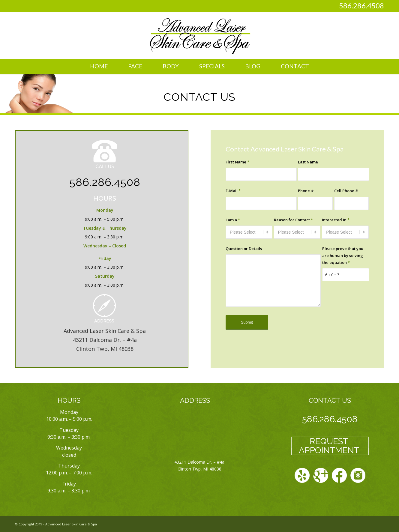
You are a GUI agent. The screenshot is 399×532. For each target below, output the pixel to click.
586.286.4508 (361, 6)
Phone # (306, 191)
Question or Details (244, 249)
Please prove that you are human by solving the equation (343, 256)
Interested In (336, 220)
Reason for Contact (293, 220)
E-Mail (233, 191)
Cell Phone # (346, 191)
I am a (233, 220)
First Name (237, 162)
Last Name (308, 162)
